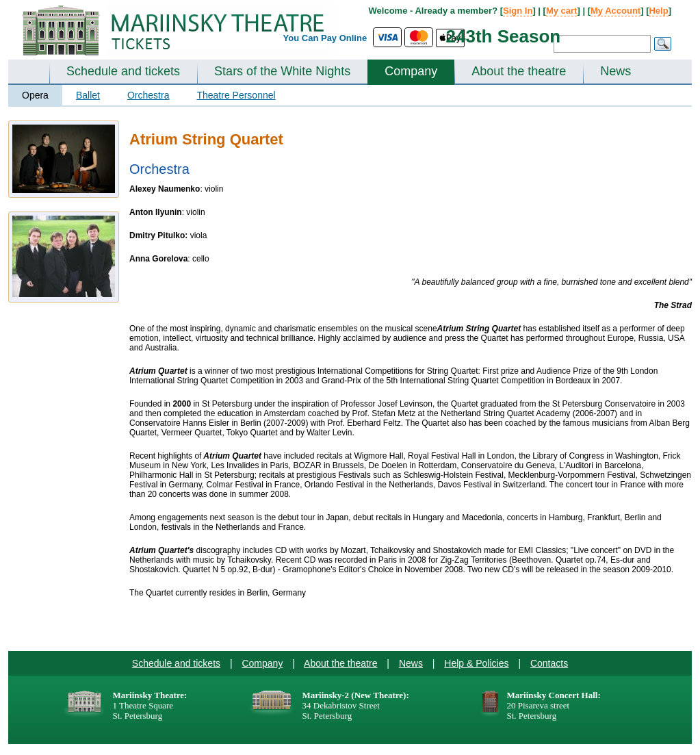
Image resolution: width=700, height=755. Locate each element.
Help (658, 11)
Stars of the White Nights (282, 71)
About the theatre (519, 71)
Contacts (549, 663)
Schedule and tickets (123, 71)
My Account (615, 11)
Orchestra (148, 95)
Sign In (518, 11)
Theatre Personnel (236, 95)
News (615, 71)
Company (411, 71)
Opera (35, 95)
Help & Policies (476, 663)
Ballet (88, 95)
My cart (562, 11)
